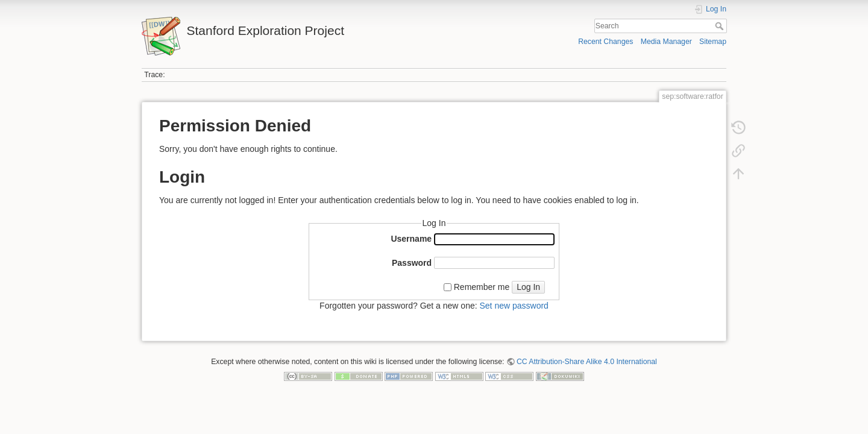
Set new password (514, 306)
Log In (528, 287)
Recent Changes (605, 42)
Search (721, 26)
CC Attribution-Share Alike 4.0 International (587, 362)
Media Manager (666, 42)
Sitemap (713, 42)
